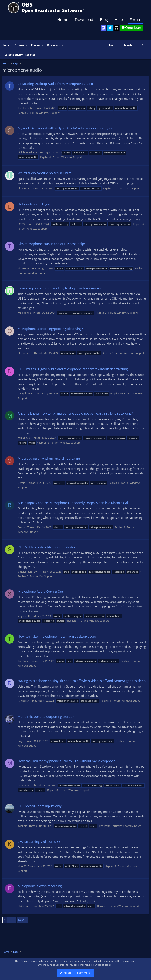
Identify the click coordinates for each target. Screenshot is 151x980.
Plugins (36, 45)
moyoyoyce (24, 785)
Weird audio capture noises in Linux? (45, 173)
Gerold (22, 483)
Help (119, 20)
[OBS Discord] (103, 28)
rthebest (23, 701)
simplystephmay (27, 572)
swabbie (22, 826)
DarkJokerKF (25, 393)
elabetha (23, 906)
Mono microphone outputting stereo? (46, 717)
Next (21, 920)
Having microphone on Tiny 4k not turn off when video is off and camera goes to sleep (82, 681)
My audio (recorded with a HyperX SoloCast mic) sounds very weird (68, 128)
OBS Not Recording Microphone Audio (46, 547)
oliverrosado (25, 353)
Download (84, 20)
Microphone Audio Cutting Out (40, 591)
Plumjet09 (23, 188)
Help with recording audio (37, 204)
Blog (104, 20)
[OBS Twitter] (110, 28)
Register (30, 55)
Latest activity (14, 55)
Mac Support (46, 576)
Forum (135, 20)
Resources (54, 45)
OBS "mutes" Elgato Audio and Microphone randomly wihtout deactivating (73, 369)
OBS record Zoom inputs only (40, 806)
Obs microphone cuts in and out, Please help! (51, 244)
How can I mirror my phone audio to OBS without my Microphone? (67, 761)
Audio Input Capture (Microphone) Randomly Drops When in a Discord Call (73, 503)
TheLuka (23, 268)
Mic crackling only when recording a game (49, 458)
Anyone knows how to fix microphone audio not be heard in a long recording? (75, 413)
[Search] (144, 45)
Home (63, 20)
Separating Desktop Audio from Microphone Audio (55, 84)
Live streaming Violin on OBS (39, 842)
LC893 (21, 224)
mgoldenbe (24, 313)
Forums (19, 45)
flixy (20, 741)
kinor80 (22, 866)
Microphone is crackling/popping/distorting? (50, 329)
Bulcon (22, 527)
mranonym (24, 438)
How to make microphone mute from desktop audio (57, 636)
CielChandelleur (27, 152)
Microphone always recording (40, 886)
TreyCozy (23, 661)
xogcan (22, 616)
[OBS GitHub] (117, 28)
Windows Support (49, 113)
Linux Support (133, 188)
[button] (27, 45)
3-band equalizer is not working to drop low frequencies (59, 288)
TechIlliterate (25, 108)
